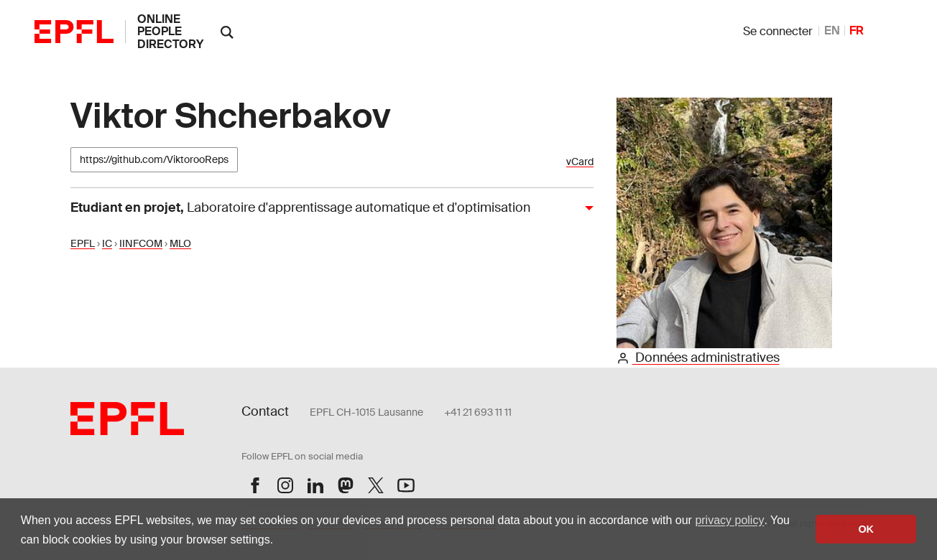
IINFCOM (141, 243)
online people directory (170, 32)
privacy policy (729, 520)
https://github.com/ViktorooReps (154, 159)
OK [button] (866, 529)
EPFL (83, 243)
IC (107, 243)
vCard (580, 162)
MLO (180, 243)
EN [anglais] (832, 31)
